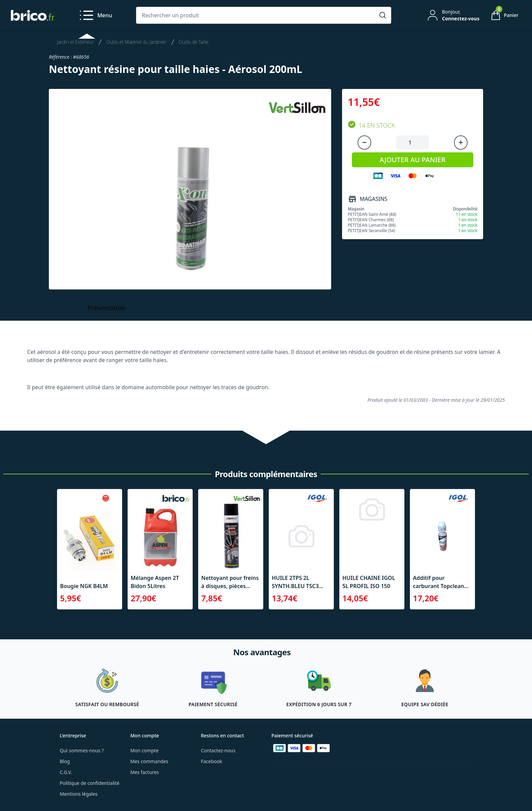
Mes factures (145, 772)
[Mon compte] (453, 15)
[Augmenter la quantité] (461, 143)
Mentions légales (79, 794)
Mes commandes (149, 761)
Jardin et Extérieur (75, 42)
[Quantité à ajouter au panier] (413, 143)
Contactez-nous (218, 750)
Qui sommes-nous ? (82, 750)
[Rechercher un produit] (257, 15)
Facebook (212, 761)
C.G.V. (66, 772)
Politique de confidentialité (90, 783)
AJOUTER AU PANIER (413, 160)
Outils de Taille (194, 42)
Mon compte (144, 750)
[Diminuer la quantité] (364, 143)
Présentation (107, 308)
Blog (65, 761)
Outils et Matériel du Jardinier (136, 42)
